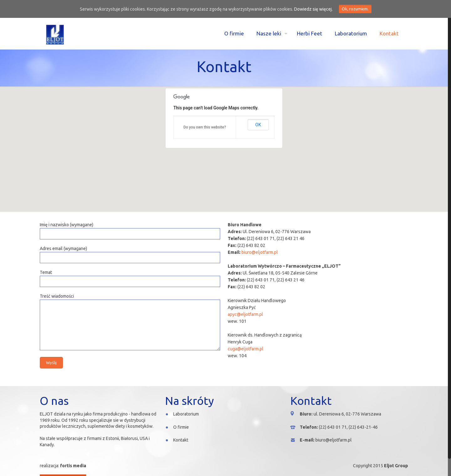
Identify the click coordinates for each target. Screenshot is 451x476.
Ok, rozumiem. (355, 9)
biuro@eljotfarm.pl (260, 252)
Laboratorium (186, 414)
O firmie (181, 427)
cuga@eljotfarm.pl (246, 349)
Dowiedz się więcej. (313, 9)
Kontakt (181, 440)
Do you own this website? (205, 127)
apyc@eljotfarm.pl (245, 314)
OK (258, 125)
